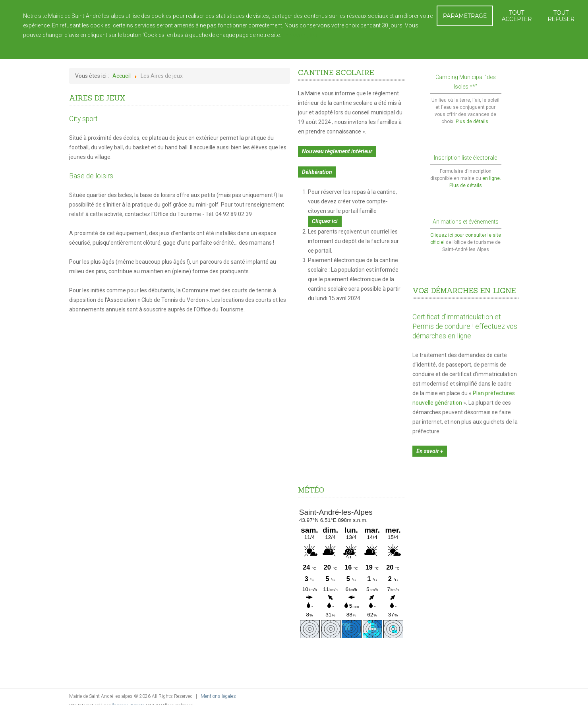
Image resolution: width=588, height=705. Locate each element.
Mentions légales (218, 696)
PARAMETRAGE (465, 16)
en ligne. (492, 178)
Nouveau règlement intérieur (337, 151)
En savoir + (430, 447)
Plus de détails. (473, 122)
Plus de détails (466, 185)
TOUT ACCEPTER (517, 16)
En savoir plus (300, 35)
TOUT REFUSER (561, 16)
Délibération (317, 172)
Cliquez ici (325, 221)
